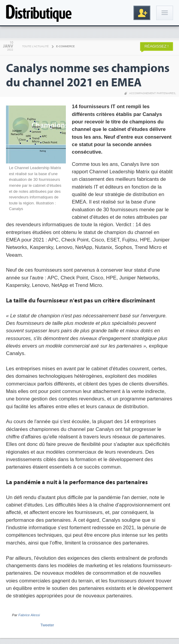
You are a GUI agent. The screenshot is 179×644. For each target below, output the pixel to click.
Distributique (39, 13)
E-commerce (66, 46)
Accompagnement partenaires (152, 93)
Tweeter (47, 625)
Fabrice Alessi (29, 615)
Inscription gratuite (142, 13)
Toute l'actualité (35, 46)
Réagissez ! (157, 46)
